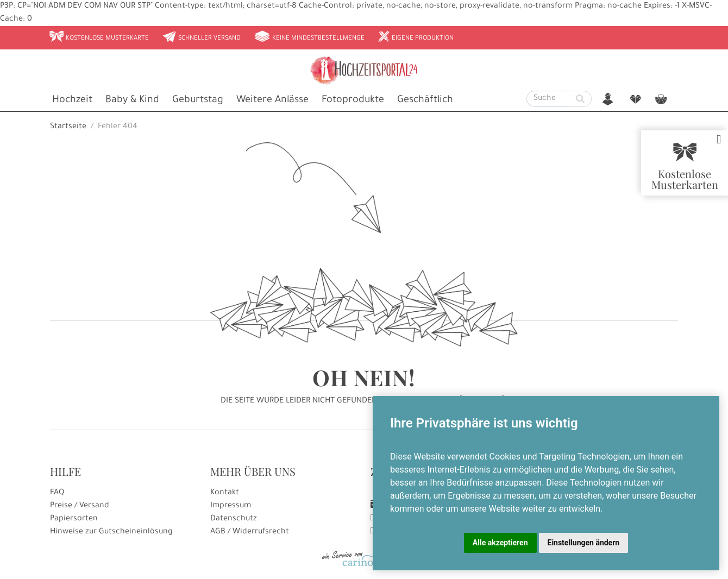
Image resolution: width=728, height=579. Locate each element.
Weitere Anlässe (272, 100)
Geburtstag (198, 100)
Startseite (68, 127)
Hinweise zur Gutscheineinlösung (111, 532)
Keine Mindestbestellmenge (309, 37)
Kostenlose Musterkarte (99, 37)
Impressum (231, 506)
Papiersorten (74, 519)
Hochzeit (72, 100)
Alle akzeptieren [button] (500, 543)
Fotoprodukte (353, 100)
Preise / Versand (80, 506)
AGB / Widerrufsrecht (250, 532)
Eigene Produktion (416, 37)
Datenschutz (234, 519)
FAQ (57, 493)
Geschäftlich (425, 100)
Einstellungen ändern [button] (584, 543)
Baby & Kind (132, 100)
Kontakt (225, 493)
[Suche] (548, 99)
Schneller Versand (201, 37)
